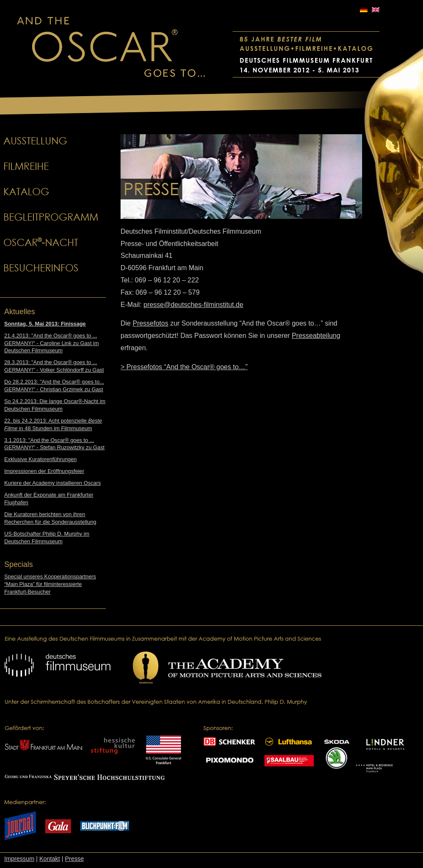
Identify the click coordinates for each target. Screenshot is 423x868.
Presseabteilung (316, 336)
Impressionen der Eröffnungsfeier (44, 471)
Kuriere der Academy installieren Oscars (52, 483)
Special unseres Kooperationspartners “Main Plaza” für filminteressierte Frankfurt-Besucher (50, 584)
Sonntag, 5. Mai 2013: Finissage (45, 324)
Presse (74, 859)
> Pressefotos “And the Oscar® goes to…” (184, 367)
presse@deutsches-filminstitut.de (193, 305)
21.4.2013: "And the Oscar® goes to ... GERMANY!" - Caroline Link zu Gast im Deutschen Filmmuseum (52, 343)
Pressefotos (150, 323)
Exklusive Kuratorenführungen (40, 459)
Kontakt (50, 859)
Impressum (19, 859)
